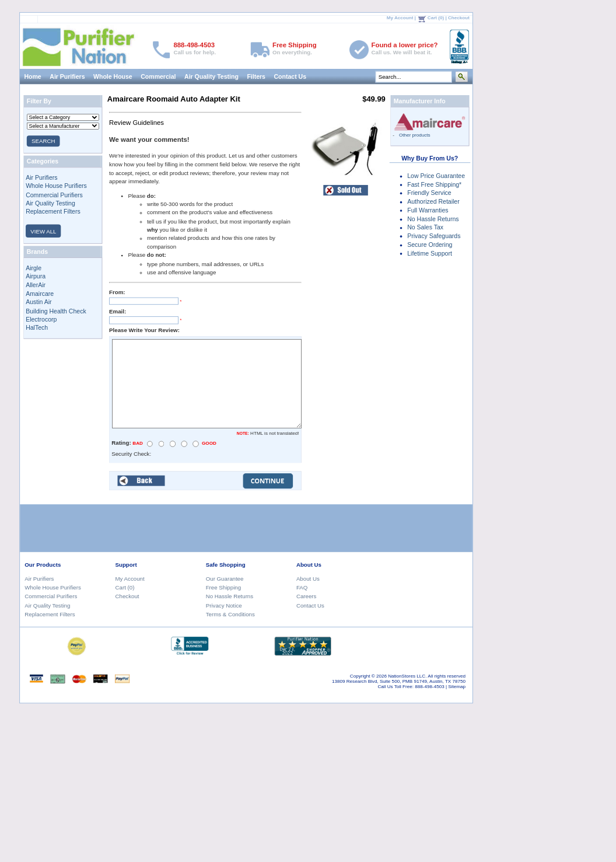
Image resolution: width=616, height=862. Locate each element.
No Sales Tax (425, 228)
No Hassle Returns (433, 219)
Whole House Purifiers (56, 186)
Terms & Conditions (230, 614)
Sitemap (457, 687)
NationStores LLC (407, 676)
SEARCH (43, 141)
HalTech (37, 328)
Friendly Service (429, 193)
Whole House (113, 76)
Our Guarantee (225, 579)
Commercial (158, 76)
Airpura (36, 276)
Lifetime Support (430, 253)
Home (33, 76)
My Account (400, 18)
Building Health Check (56, 310)
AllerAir (36, 285)
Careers (307, 596)
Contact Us (290, 76)
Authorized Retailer (433, 201)
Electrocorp (41, 319)
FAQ (302, 587)
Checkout (459, 18)
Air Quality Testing (211, 76)
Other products (415, 135)
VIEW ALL (43, 231)
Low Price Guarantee (436, 176)
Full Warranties (428, 210)
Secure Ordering (430, 245)
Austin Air (38, 302)
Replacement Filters (53, 212)
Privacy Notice (224, 606)
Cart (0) (436, 18)
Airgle (34, 268)
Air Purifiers (67, 76)
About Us (308, 579)
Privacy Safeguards (434, 236)
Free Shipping (223, 587)
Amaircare (40, 294)
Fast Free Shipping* (434, 184)
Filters (257, 76)
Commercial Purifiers (54, 195)
